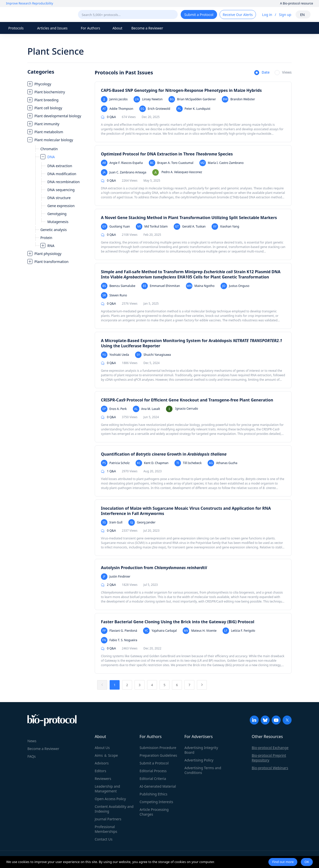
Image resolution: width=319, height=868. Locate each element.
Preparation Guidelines (158, 755)
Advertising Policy (199, 760)
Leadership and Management (107, 789)
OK (307, 862)
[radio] (262, 73)
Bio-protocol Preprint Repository (269, 758)
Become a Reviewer (147, 28)
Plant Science (56, 51)
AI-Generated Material (158, 786)
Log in (267, 15)
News (32, 741)
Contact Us (104, 839)
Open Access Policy (110, 799)
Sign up (285, 15)
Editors (100, 771)
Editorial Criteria (153, 779)
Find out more (283, 862)
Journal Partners (108, 819)
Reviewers (103, 779)
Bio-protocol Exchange (270, 748)
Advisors (102, 763)
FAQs (32, 756)
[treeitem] (59, 84)
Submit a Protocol (154, 763)
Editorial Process (153, 771)
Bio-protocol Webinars (270, 768)
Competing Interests (156, 802)
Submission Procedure (158, 748)
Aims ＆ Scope (106, 755)
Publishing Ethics (153, 794)
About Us (102, 748)
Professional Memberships (106, 829)
